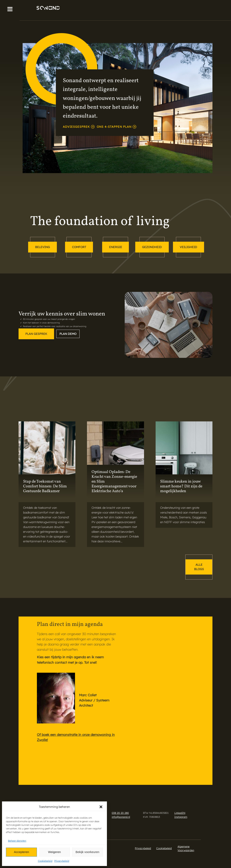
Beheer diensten (17, 841)
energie (116, 247)
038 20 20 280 (120, 813)
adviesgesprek (79, 127)
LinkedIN (180, 813)
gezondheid (152, 247)
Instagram (181, 817)
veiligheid (188, 247)
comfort (79, 247)
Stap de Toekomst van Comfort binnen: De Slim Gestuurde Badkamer (45, 486)
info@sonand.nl (121, 817)
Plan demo (68, 334)
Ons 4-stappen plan (116, 127)
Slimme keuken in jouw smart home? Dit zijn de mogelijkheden (181, 486)
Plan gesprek (36, 334)
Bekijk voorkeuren (87, 852)
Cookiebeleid (45, 861)
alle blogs (199, 567)
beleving (42, 247)
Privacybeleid (62, 861)
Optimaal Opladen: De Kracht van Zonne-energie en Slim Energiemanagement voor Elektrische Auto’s (114, 482)
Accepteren (22, 852)
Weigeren (54, 852)
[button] (101, 807)
